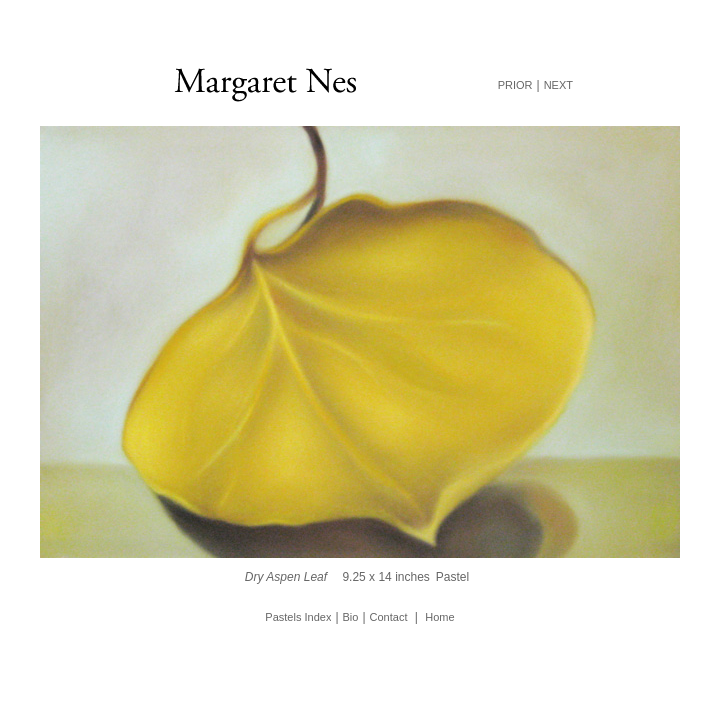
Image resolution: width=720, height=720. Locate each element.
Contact (389, 617)
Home (439, 617)
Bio (351, 617)
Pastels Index (298, 617)
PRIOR (515, 85)
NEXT (558, 85)
